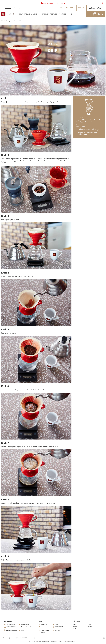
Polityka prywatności (78, 629)
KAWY (21, 14)
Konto (41, 621)
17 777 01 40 (8, 8)
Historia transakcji (45, 630)
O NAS (70, 14)
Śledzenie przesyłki (25, 624)
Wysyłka (89, 624)
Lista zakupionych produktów (59, 627)
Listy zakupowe (44, 627)
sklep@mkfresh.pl (54, 642)
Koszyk (57, 624)
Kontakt (22, 630)
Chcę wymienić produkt (12, 630)
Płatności (75, 627)
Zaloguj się (99, 8)
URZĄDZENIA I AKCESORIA (33, 14)
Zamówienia (8, 621)
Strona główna (9, 21)
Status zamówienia (10, 624)
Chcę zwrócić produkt (26, 627)
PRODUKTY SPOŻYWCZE (50, 14)
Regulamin (90, 627)
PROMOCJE (62, 14)
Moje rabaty (58, 630)
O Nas (75, 624)
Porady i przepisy (70, 8)
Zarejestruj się (44, 624)
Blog (80, 8)
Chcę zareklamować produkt (11, 627)
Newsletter (43, 633)
